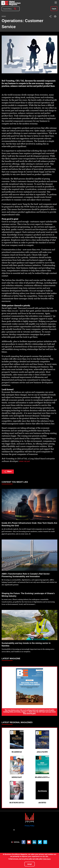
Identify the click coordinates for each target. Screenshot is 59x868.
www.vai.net (24, 461)
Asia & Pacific (42, 742)
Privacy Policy (29, 826)
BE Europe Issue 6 (17, 792)
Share (8, 472)
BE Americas (17, 742)
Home (4, 16)
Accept (30, 864)
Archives (42, 792)
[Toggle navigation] (56, 3)
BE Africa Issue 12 (42, 767)
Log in (54, 9)
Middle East (17, 767)
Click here (47, 859)
